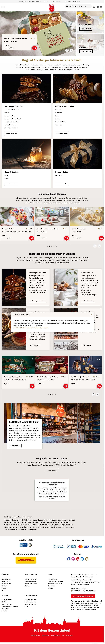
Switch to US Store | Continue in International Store (31, 328)
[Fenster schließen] (92, 314)
